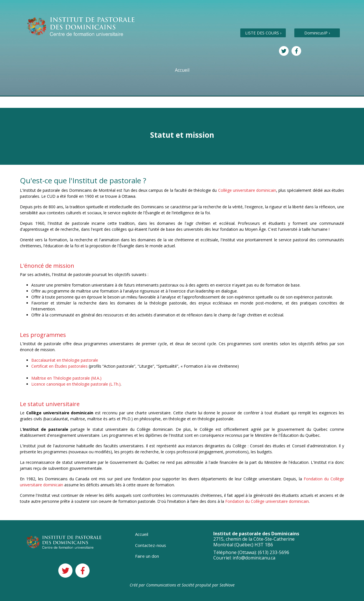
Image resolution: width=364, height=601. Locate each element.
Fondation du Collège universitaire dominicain (267, 501)
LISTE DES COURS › (263, 33)
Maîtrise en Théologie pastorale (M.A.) (66, 378)
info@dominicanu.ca (254, 558)
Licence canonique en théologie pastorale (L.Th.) (76, 384)
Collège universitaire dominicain (247, 190)
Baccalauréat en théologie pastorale (65, 360)
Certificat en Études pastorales (59, 366)
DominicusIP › (317, 33)
